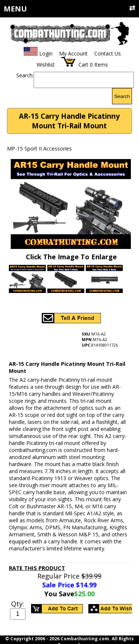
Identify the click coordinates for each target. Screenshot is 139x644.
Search (122, 96)
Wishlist (46, 65)
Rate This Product (37, 568)
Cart (83, 65)
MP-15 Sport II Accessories (39, 149)
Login (46, 53)
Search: (25, 75)
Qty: (18, 604)
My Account (73, 53)
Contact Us (108, 53)
